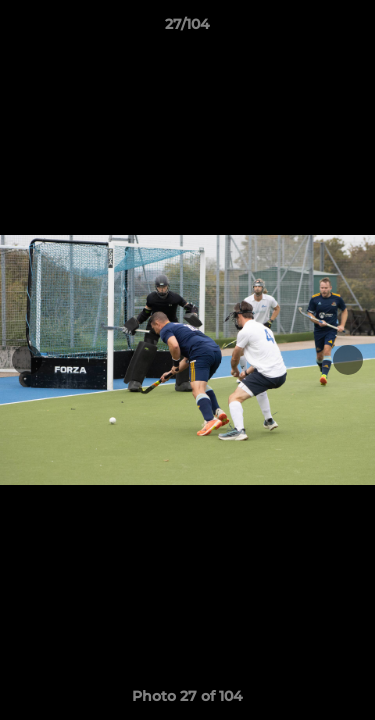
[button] (351, 29)
